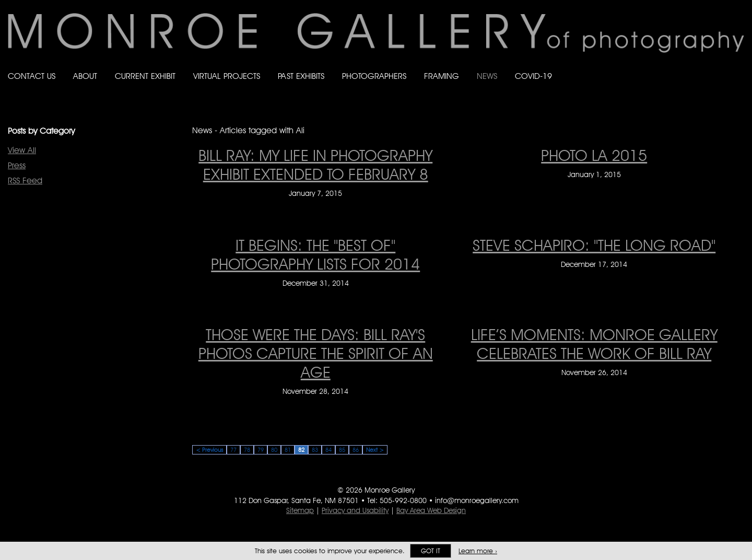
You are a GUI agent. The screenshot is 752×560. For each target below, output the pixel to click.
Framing (442, 76)
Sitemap (300, 510)
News (487, 76)
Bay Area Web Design (431, 510)
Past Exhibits (301, 76)
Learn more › (478, 551)
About (85, 76)
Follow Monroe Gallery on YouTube (739, 66)
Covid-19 (533, 76)
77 (233, 450)
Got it (431, 551)
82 (301, 450)
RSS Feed (25, 180)
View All (22, 150)
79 (261, 450)
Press (17, 165)
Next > (375, 450)
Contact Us (32, 76)
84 (328, 450)
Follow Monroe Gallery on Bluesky (698, 66)
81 (288, 450)
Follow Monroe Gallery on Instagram (719, 66)
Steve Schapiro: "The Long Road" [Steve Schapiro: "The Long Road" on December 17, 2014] (594, 245)
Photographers (374, 76)
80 (274, 450)
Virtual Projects (227, 76)
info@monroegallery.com (477, 500)
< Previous (209, 450)
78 (247, 450)
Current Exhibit (145, 76)
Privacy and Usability (355, 510)
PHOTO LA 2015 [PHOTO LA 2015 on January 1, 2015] (594, 155)
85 (342, 450)
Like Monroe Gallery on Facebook (677, 66)
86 (356, 450)
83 (315, 450)
